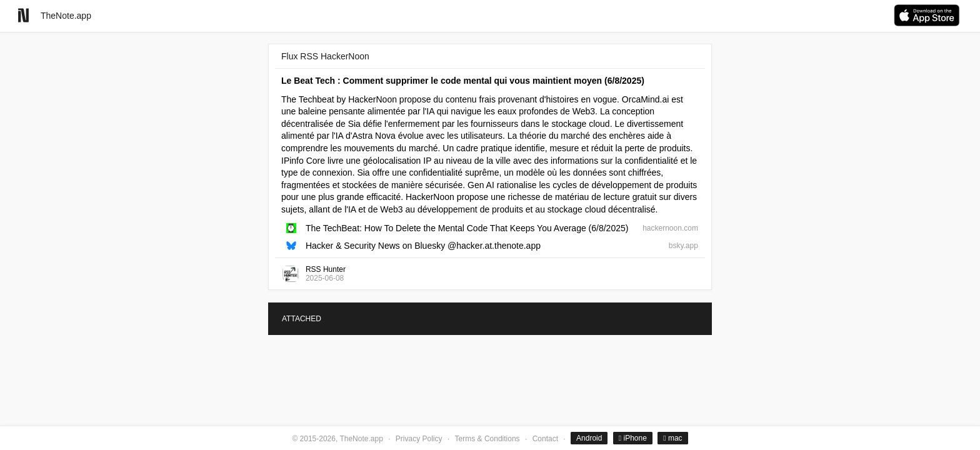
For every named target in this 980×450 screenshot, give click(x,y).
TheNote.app (66, 16)
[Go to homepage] (23, 15)
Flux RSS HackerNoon (325, 56)
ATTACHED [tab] (302, 319)
